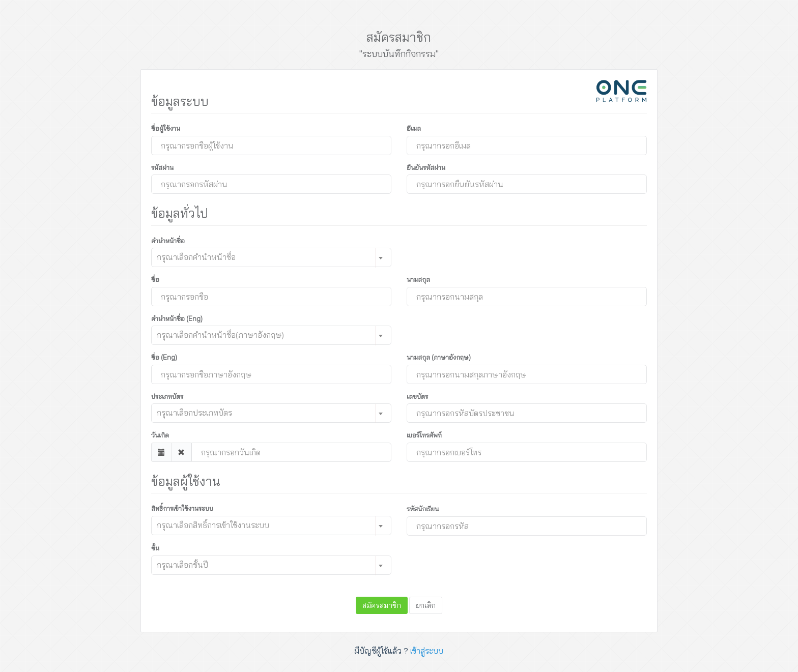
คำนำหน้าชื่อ (168, 241)
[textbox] (262, 257)
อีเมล (414, 128)
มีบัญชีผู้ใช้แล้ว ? (399, 651)
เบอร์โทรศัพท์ (424, 435)
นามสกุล (418, 279)
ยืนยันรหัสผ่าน (426, 167)
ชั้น (155, 548)
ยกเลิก (426, 605)
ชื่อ (155, 279)
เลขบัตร (417, 396)
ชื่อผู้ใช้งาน (166, 128)
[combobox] (271, 257)
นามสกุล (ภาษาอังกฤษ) (439, 357)
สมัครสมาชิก (382, 605)
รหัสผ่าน (162, 167)
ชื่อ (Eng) (164, 357)
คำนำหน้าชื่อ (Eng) (177, 318)
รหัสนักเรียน (423, 509)
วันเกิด (160, 435)
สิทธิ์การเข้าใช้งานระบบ (182, 508)
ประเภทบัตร (167, 396)
